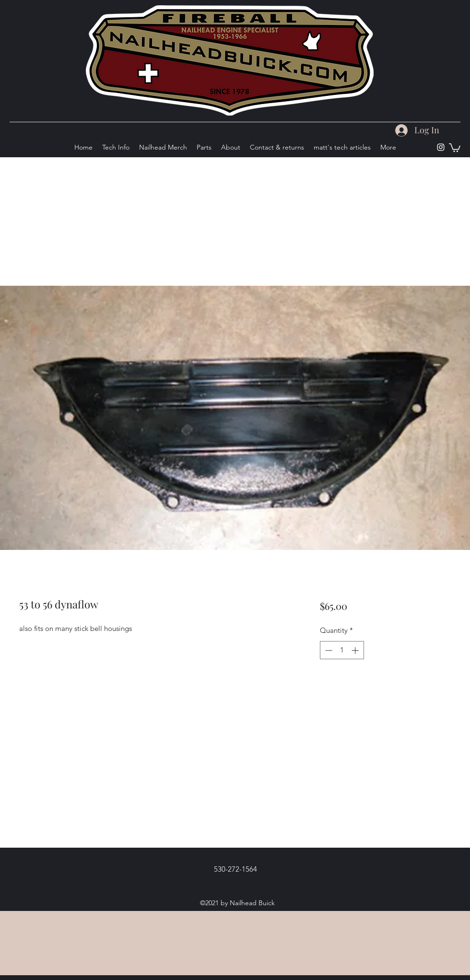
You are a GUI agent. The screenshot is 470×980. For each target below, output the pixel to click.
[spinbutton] (342, 650)
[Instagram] (441, 147)
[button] (455, 147)
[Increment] (356, 650)
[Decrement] (328, 650)
